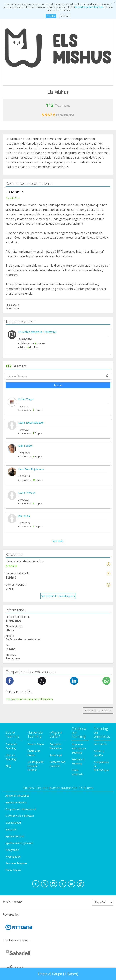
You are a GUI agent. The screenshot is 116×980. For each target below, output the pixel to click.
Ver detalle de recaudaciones (58, 596)
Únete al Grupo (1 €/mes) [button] (58, 974)
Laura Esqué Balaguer (31, 423)
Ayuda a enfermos (16, 802)
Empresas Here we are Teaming (79, 748)
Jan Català (24, 516)
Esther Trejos (26, 399)
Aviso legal (56, 755)
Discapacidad (13, 823)
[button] (108, 564)
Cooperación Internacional (21, 809)
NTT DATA (100, 744)
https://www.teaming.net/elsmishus (29, 699)
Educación (11, 829)
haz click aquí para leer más (89, 7)
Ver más (58, 541)
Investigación (13, 857)
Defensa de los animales (20, 816)
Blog (8, 766)
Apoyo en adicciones (17, 796)
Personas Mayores (16, 863)
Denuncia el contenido (98, 710)
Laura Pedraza (27, 493)
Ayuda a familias (15, 836)
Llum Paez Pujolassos (31, 469)
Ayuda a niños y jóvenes (19, 843)
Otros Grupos (13, 870)
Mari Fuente (25, 446)
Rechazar (65, 16)
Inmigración (12, 850)
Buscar (58, 385)
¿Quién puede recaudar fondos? (35, 766)
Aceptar (51, 16)
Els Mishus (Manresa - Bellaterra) (37, 332)
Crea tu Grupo (36, 744)
